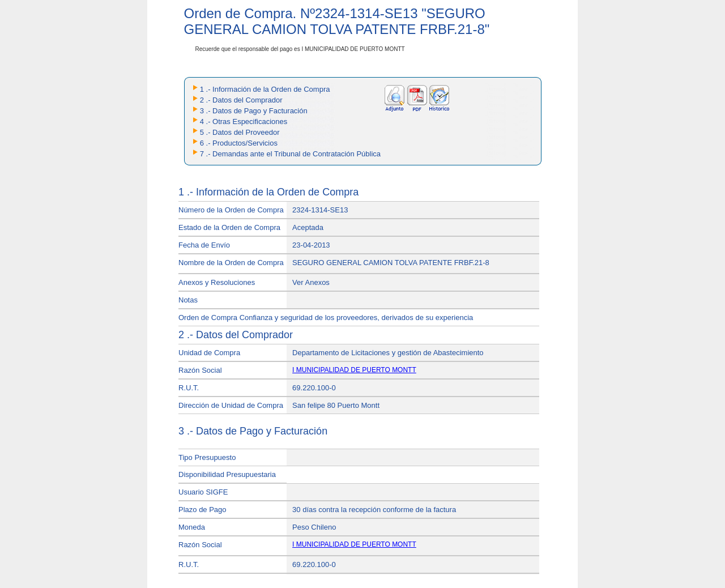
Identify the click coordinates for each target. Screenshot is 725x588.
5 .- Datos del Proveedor (240, 132)
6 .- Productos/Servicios (239, 143)
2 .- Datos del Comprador (241, 100)
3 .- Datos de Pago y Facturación (254, 111)
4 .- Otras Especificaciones (244, 122)
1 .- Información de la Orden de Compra (265, 89)
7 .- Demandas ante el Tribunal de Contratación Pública (290, 154)
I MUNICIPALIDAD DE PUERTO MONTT (354, 370)
